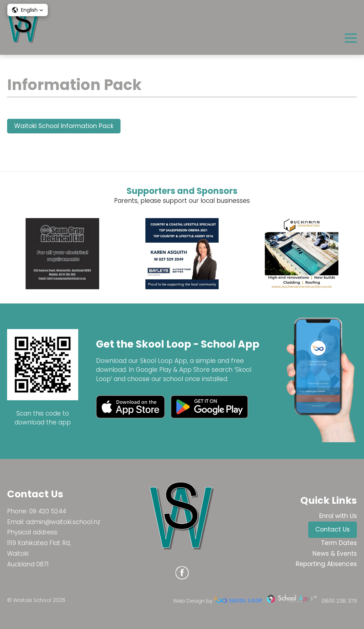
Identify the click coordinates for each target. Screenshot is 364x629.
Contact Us (333, 529)
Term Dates (339, 543)
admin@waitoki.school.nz (63, 522)
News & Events (335, 554)
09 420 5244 (48, 511)
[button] (28, 10)
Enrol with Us (338, 516)
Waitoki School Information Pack (64, 126)
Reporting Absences (326, 564)
